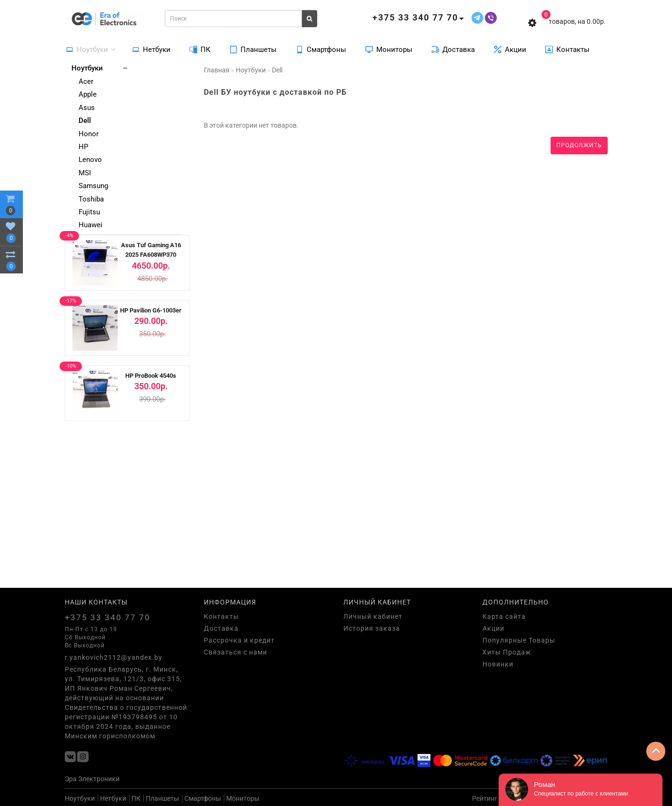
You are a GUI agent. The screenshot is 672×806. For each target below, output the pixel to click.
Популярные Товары (519, 640)
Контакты (567, 49)
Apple (88, 94)
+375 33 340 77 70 (108, 617)
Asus (87, 108)
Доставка (453, 49)
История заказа (372, 628)
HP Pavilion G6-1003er (151, 310)
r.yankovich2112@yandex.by (114, 657)
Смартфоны (321, 49)
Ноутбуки (91, 49)
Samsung (93, 186)
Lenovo (90, 160)
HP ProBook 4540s (151, 376)
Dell (85, 121)
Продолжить (579, 145)
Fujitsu (89, 212)
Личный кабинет (373, 616)
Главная (217, 70)
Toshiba (91, 199)
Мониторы (389, 49)
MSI (85, 173)
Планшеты (253, 49)
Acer (86, 81)
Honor (89, 134)
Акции (510, 49)
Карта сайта (504, 616)
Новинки (498, 664)
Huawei (90, 225)
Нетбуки (151, 49)
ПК (200, 49)
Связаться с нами (236, 652)
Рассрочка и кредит (239, 640)
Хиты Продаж (507, 652)
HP (83, 147)
